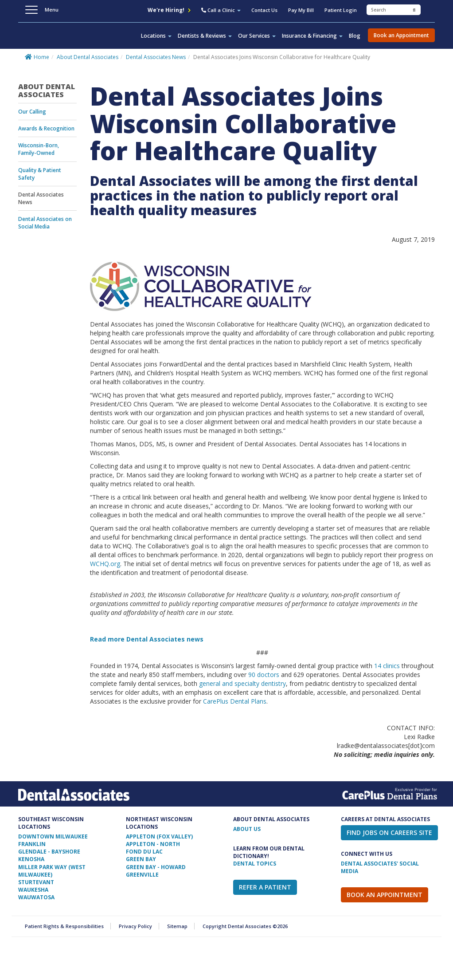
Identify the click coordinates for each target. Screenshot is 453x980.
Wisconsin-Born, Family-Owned (39, 149)
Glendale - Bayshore (49, 852)
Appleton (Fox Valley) (159, 836)
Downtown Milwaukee (53, 836)
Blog (355, 36)
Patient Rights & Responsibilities (64, 926)
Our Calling (32, 112)
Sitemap (177, 926)
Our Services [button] (257, 36)
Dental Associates (65, 41)
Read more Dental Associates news (147, 639)
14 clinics (387, 666)
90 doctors (264, 675)
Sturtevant (36, 882)
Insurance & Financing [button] (312, 36)
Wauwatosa (36, 897)
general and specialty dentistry (242, 683)
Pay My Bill (301, 10)
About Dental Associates (88, 57)
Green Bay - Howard (156, 867)
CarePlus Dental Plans (235, 701)
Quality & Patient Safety (40, 174)
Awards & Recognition (46, 128)
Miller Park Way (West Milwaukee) (52, 871)
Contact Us (264, 10)
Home (41, 57)
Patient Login (341, 10)
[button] (221, 11)
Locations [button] (156, 36)
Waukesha (33, 890)
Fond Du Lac (144, 852)
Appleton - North (153, 844)
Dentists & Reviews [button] (205, 36)
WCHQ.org (105, 564)
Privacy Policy (135, 926)
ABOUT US (247, 829)
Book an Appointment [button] (401, 35)
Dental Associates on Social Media (45, 223)
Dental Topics (255, 864)
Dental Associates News (156, 57)
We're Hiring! (169, 10)
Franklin (32, 844)
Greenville (142, 875)
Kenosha (31, 859)
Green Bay (141, 859)
